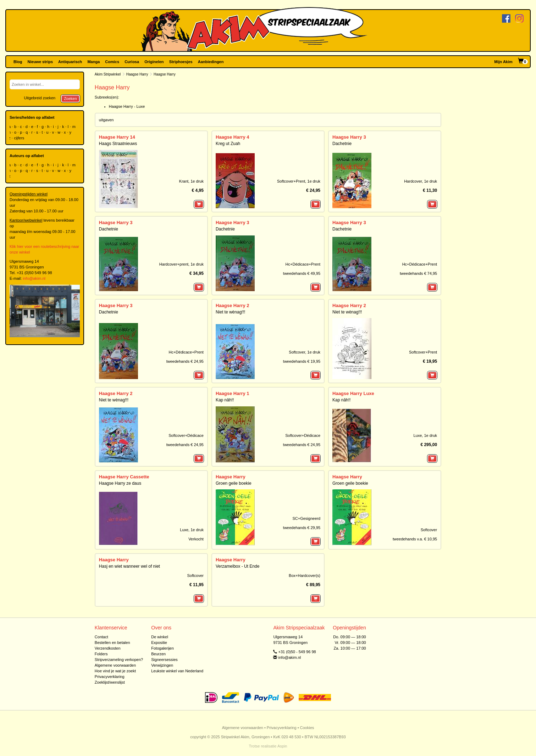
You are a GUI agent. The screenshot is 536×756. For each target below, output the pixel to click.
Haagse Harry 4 (233, 137)
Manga (93, 62)
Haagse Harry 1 (233, 393)
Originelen (154, 62)
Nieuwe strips (40, 62)
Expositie (159, 643)
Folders (101, 654)
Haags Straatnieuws (118, 144)
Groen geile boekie (234, 483)
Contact (101, 637)
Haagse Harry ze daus (120, 483)
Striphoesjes (181, 62)
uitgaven (106, 120)
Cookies (307, 728)
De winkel (160, 637)
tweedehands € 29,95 (302, 528)
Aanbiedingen (211, 62)
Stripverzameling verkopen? (119, 660)
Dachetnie (342, 144)
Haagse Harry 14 (117, 137)
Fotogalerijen (162, 648)
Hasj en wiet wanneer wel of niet (129, 566)
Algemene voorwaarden (115, 665)
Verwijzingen (162, 665)
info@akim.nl (34, 278)
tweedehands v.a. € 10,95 (415, 539)
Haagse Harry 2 (233, 305)
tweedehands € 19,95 (302, 361)
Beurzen (158, 654)
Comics (112, 62)
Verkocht (196, 539)
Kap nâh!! (225, 400)
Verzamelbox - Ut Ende (237, 566)
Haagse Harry (137, 74)
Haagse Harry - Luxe (127, 106)
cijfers (20, 138)
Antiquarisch (70, 62)
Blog (18, 62)
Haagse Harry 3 (349, 137)
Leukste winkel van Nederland (177, 671)
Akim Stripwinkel (108, 74)
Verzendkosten (108, 648)
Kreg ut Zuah (228, 144)
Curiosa (132, 62)
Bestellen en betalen (112, 643)
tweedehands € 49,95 (302, 273)
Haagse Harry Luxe (353, 393)
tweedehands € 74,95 (418, 273)
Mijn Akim (503, 62)
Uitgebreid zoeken (40, 98)
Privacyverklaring (110, 677)
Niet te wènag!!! (230, 312)
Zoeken (70, 99)
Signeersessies (164, 660)
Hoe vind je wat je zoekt (115, 671)
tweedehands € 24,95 (185, 361)
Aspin (282, 746)
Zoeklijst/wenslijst (110, 682)
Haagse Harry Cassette (124, 477)
